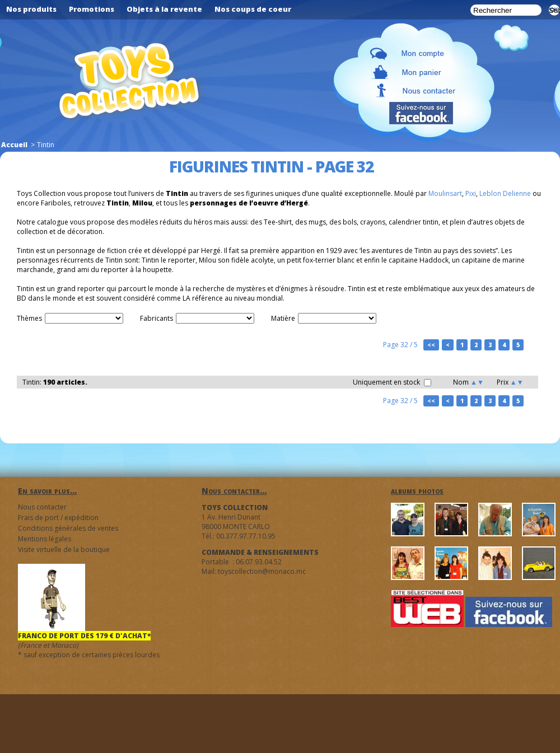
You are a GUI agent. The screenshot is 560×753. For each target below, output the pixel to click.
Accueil (14, 145)
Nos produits (31, 9)
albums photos (417, 491)
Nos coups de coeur (253, 9)
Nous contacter (42, 507)
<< (431, 345)
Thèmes (29, 318)
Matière (283, 318)
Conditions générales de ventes (68, 528)
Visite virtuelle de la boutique (64, 549)
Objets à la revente (164, 9)
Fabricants (157, 318)
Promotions (92, 9)
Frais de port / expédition (58, 518)
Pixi (471, 193)
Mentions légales (45, 539)
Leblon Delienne (505, 193)
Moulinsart (445, 193)
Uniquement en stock (392, 382)
